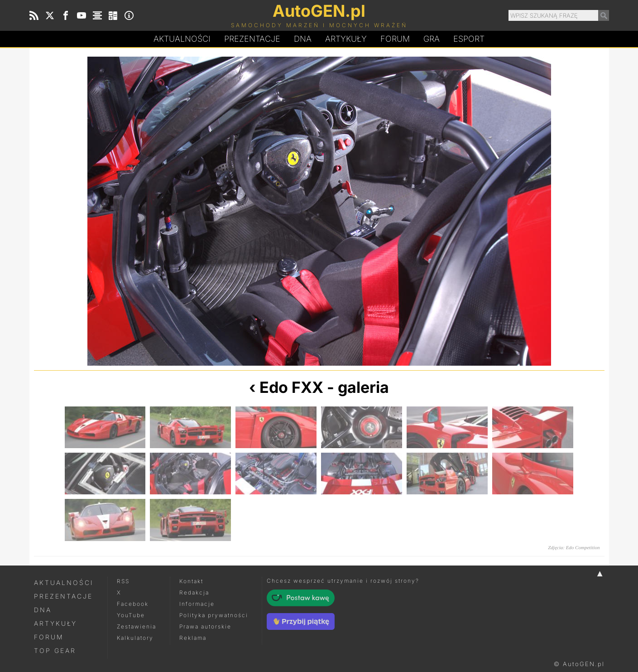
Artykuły (346, 39)
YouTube (131, 615)
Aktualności (182, 39)
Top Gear (55, 650)
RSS (123, 581)
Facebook (133, 604)
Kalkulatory (135, 638)
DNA (43, 610)
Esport (469, 39)
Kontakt (191, 581)
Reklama (193, 638)
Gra (432, 39)
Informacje (197, 604)
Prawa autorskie (205, 626)
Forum (395, 39)
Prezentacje (252, 39)
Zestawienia (137, 626)
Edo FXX (291, 387)
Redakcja (194, 592)
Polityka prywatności (214, 615)
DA (303, 39)
